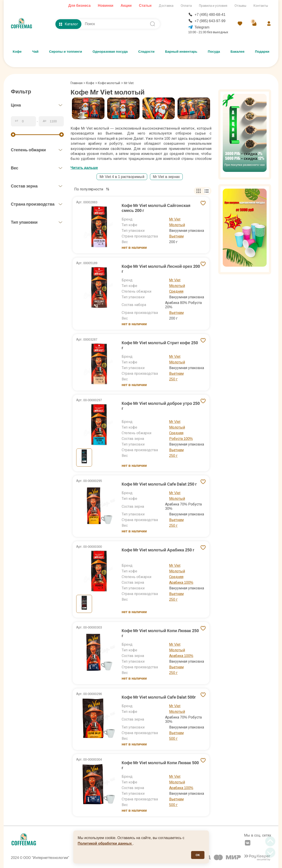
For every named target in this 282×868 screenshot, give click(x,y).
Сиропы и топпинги (66, 52)
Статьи (145, 6)
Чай (35, 52)
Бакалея (237, 52)
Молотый (177, 225)
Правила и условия (213, 6)
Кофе (17, 52)
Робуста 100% (181, 439)
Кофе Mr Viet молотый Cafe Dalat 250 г (159, 484)
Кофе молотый (109, 83)
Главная (78, 83)
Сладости (146, 52)
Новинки (106, 6)
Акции (126, 6)
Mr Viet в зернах (166, 177)
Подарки (262, 52)
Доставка (166, 6)
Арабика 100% (181, 582)
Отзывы (240, 6)
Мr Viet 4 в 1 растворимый (122, 177)
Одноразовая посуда (110, 52)
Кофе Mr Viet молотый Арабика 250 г (158, 550)
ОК (198, 855)
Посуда (214, 52)
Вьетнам (176, 236)
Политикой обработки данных (105, 843)
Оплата (186, 6)
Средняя (176, 291)
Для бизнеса (79, 6)
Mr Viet (175, 219)
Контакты (261, 6)
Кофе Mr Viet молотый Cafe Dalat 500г (159, 697)
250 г (173, 379)
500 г (173, 739)
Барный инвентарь (181, 52)
